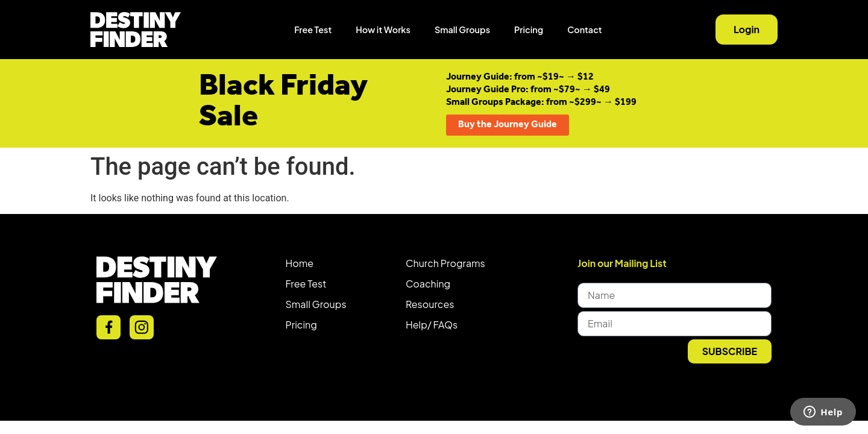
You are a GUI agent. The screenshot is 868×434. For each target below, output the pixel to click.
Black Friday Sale (283, 102)
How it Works (383, 30)
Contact (585, 30)
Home (300, 263)
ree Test (308, 284)
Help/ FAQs (432, 325)
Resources (430, 304)
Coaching (428, 284)
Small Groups (462, 30)
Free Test (313, 30)
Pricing (529, 30)
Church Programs (445, 263)
